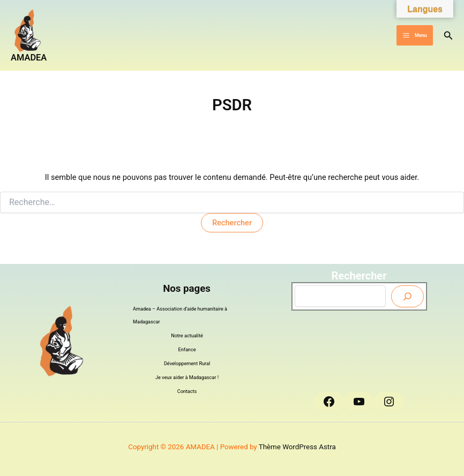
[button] (448, 36)
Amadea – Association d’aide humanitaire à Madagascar (180, 315)
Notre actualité (187, 336)
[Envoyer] (407, 296)
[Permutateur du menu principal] (414, 36)
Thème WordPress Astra (297, 447)
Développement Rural (187, 364)
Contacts (187, 391)
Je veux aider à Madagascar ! (187, 377)
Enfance (187, 350)
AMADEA (29, 58)
